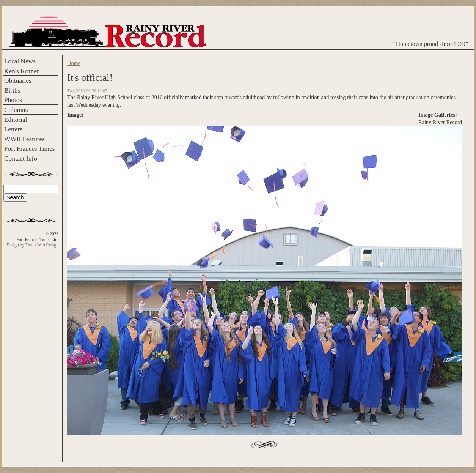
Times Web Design (42, 245)
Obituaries (18, 81)
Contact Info (21, 158)
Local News (20, 61)
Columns (16, 110)
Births (12, 91)
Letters (13, 129)
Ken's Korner (22, 71)
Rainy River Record (440, 122)
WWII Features (24, 139)
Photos (13, 100)
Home (74, 63)
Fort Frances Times (29, 149)
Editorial (16, 120)
